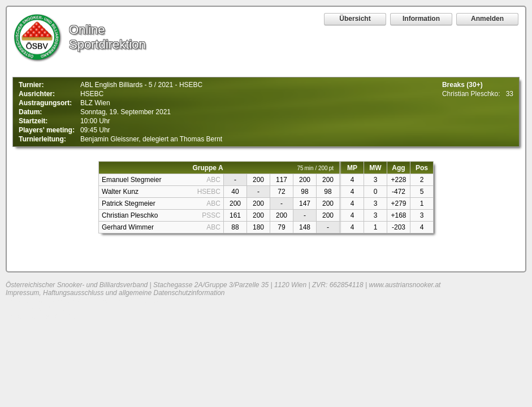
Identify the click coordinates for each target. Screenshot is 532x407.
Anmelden (487, 19)
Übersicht (355, 19)
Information (421, 19)
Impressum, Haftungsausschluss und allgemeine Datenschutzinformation (115, 293)
